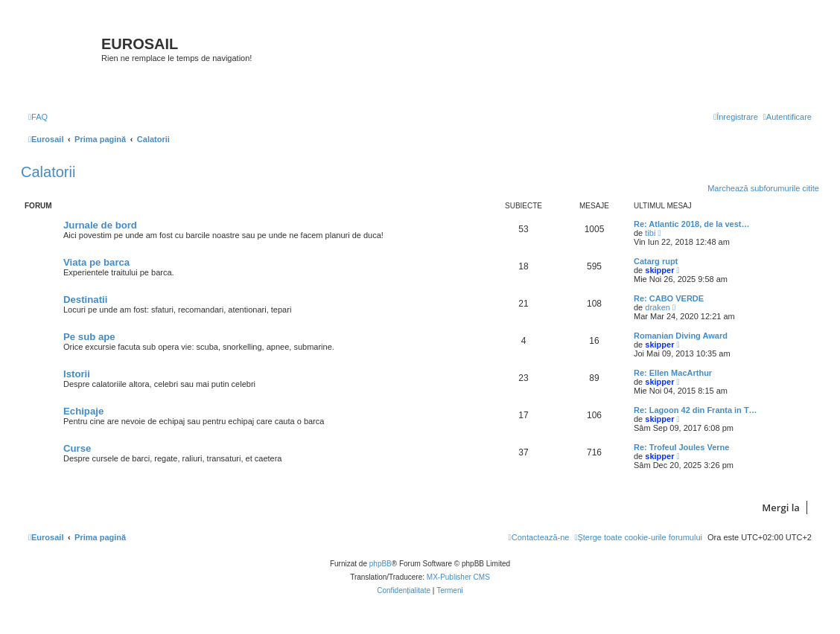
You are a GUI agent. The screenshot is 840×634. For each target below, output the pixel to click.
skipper (659, 270)
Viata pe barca (96, 262)
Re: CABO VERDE (669, 298)
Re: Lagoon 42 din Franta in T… (696, 410)
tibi (650, 233)
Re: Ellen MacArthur (673, 373)
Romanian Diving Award (681, 336)
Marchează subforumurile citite (763, 188)
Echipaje (83, 411)
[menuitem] (38, 117)
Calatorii (48, 172)
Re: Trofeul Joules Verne (681, 447)
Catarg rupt (656, 261)
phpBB (381, 564)
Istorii (77, 374)
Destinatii (85, 300)
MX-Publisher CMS (458, 577)
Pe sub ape (89, 337)
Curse (77, 448)
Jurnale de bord (100, 225)
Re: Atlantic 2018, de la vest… (692, 224)
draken (658, 307)
